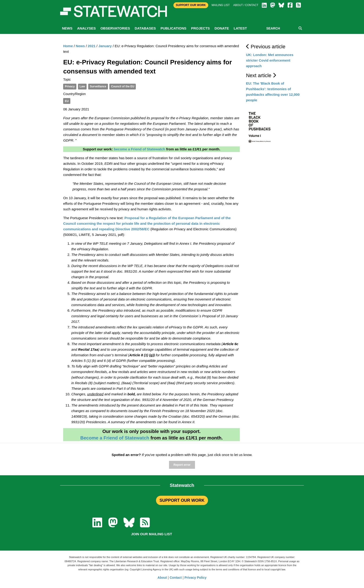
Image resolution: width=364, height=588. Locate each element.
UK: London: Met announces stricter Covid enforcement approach (270, 60)
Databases (145, 28)
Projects (200, 28)
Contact (176, 578)
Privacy (70, 86)
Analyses (86, 28)
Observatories (115, 28)
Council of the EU (123, 86)
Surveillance (98, 86)
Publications (173, 28)
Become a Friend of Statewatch (115, 438)
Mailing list (221, 5)
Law (82, 86)
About (162, 578)
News (67, 28)
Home (68, 46)
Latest (240, 28)
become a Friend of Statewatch (140, 149)
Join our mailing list (151, 534)
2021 (92, 46)
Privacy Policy (196, 578)
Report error (182, 465)
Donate (222, 28)
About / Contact (246, 5)
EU (67, 101)
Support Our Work (191, 5)
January (105, 46)
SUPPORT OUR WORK (182, 500)
